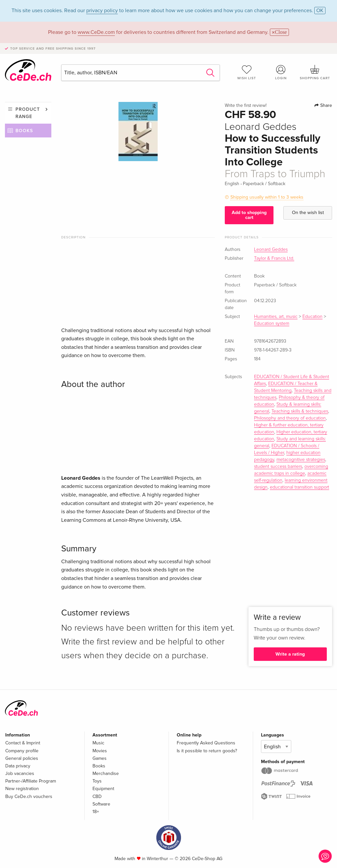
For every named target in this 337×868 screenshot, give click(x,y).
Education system (272, 324)
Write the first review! (246, 106)
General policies (22, 758)
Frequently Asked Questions (206, 743)
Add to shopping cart (249, 215)
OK (320, 11)
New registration (22, 789)
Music (98, 743)
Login (281, 72)
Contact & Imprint (23, 743)
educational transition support (299, 487)
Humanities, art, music (276, 317)
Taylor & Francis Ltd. (274, 258)
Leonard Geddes (271, 250)
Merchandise (106, 773)
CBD (97, 796)
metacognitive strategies (301, 460)
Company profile (22, 751)
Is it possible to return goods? (207, 751)
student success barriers (278, 467)
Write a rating (290, 654)
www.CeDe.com (96, 32)
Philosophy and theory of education (290, 418)
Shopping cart (315, 72)
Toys (97, 781)
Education (312, 317)
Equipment (103, 789)
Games (100, 758)
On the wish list (308, 213)
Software (101, 804)
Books (24, 131)
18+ (96, 812)
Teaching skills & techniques (300, 411)
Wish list (247, 72)
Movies (100, 751)
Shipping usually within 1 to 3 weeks (267, 197)
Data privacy (18, 766)
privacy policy (102, 11)
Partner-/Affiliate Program (31, 781)
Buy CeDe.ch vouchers (29, 796)
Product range (28, 113)
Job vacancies (20, 773)
